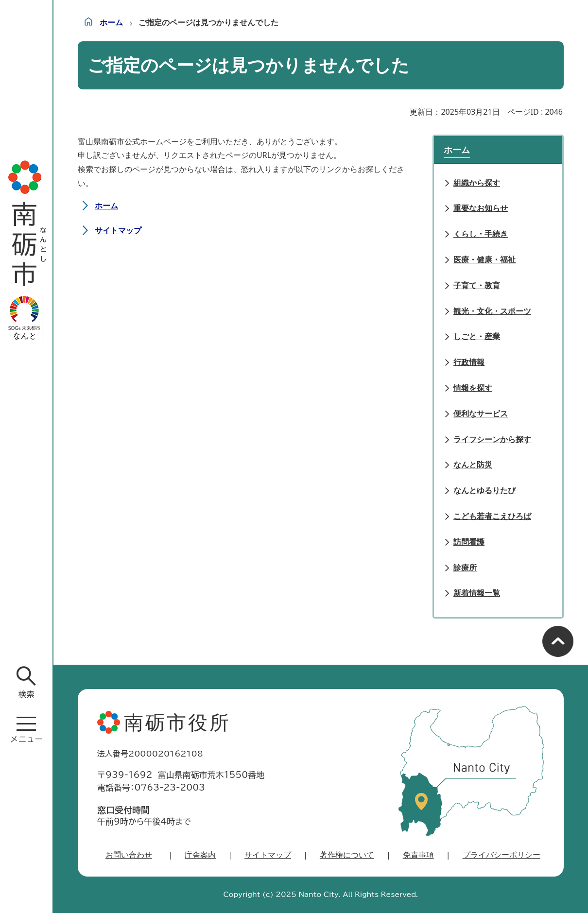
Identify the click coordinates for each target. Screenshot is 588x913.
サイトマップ (118, 230)
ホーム (111, 22)
